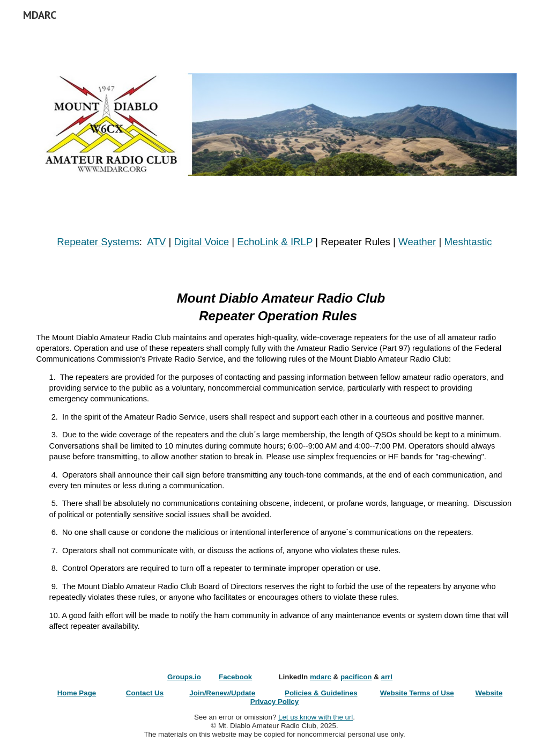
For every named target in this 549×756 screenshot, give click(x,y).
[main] (275, 242)
